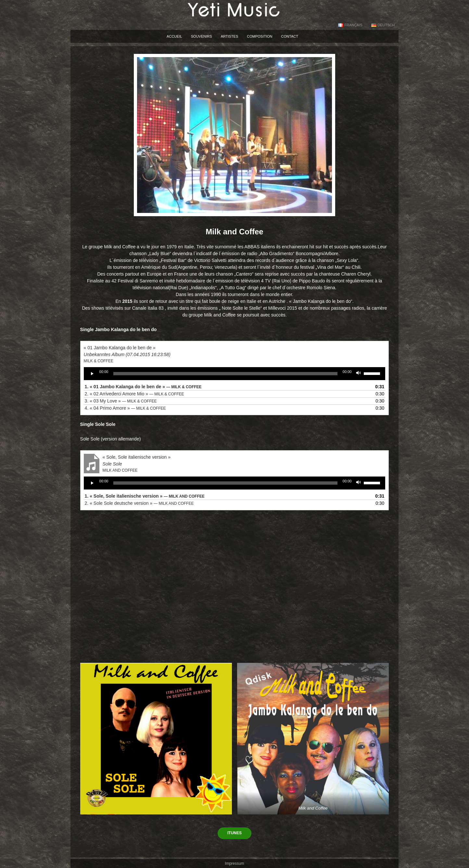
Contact (290, 36)
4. (125, 408)
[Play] (92, 374)
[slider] (225, 374)
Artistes (230, 36)
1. (143, 387)
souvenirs (202, 36)
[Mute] (359, 374)
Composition (260, 36)
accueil (174, 36)
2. (134, 394)
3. (121, 401)
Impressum (234, 863)
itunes (234, 833)
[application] (235, 374)
